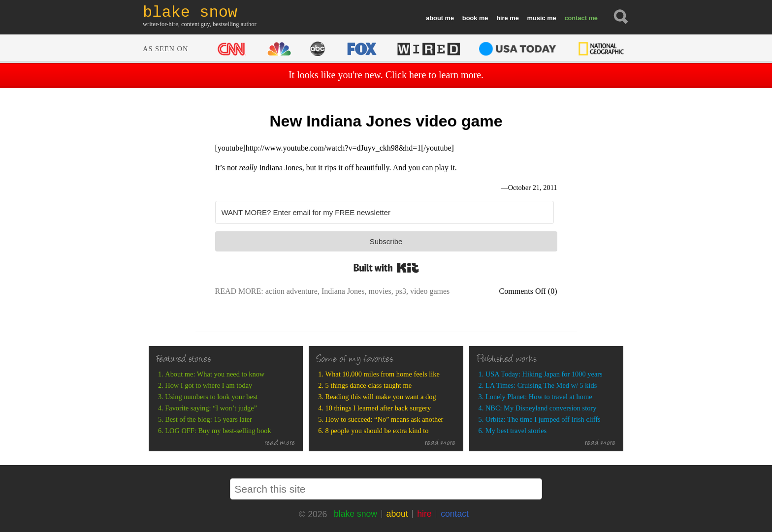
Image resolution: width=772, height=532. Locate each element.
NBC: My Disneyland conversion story (541, 408)
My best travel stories (516, 431)
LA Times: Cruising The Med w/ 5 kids (541, 385)
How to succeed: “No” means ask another (385, 419)
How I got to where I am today (209, 385)
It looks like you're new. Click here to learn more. (386, 75)
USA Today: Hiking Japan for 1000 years (544, 374)
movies (380, 291)
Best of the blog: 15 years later (209, 419)
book (470, 18)
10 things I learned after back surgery (378, 408)
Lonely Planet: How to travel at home (539, 397)
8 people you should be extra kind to (377, 431)
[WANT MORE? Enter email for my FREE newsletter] (385, 212)
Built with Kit (386, 268)
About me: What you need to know (215, 374)
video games (430, 291)
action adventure (291, 291)
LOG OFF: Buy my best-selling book (218, 431)
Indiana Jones (343, 291)
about (434, 18)
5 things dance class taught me (369, 385)
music (536, 18)
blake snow (355, 514)
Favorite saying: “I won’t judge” (211, 408)
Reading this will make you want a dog (381, 397)
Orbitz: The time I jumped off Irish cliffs (543, 419)
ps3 (401, 291)
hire (502, 18)
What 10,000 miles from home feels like (383, 374)
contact (576, 18)
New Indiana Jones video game (386, 121)
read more (280, 443)
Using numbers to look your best (211, 397)
